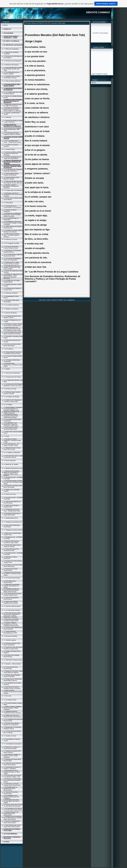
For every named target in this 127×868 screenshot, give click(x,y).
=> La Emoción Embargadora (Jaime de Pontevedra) (12, 259)
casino (93, 74)
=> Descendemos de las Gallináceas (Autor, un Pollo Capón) (12, 772)
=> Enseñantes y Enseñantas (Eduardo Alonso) (12, 251)
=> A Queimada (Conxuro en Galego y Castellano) (12, 768)
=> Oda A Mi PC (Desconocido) (13, 660)
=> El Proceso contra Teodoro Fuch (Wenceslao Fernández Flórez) (12, 780)
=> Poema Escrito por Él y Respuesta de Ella (11, 550)
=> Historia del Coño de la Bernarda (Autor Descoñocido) (13, 716)
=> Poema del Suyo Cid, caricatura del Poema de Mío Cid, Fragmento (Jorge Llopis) (12, 329)
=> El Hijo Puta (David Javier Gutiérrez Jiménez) (12, 546)
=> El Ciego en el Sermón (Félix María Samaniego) (13, 566)
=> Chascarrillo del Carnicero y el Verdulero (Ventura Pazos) (13, 353)
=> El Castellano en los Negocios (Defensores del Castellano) (11, 797)
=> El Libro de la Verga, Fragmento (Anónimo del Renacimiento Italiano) (11, 416)
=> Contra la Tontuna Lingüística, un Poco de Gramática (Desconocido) (11, 624)
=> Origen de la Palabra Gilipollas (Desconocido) (11, 602)
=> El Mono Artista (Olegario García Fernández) (12, 676)
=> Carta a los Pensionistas (12, 373)
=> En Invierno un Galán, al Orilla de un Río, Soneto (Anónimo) (12, 756)
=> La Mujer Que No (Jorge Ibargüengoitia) (12, 281)
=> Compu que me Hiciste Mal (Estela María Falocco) (12, 680)
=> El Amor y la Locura (10, 239)
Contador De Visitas (102, 74)
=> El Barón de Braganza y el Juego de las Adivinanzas (12, 158)
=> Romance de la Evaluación (12, 61)
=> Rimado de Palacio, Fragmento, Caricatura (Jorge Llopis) (12, 440)
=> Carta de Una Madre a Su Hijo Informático (12, 502)
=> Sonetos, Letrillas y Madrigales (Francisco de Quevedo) (11, 186)
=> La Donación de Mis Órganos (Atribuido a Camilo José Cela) (13, 385)
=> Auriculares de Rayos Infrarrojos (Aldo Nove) (11, 428)
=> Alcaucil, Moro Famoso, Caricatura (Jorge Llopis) (11, 542)
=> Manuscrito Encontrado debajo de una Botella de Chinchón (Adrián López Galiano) (11, 473)
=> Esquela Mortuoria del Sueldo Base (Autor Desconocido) (11, 813)
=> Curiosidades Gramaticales (12, 744)
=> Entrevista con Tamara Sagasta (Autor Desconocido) (12, 784)
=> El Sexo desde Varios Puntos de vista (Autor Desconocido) (13, 805)
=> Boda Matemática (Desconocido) (10, 582)
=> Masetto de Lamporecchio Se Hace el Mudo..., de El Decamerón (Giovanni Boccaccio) (13, 276)
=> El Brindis (7, 117)
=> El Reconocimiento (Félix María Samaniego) (12, 644)
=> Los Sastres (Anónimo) (11, 305)
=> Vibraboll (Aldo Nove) (11, 518)
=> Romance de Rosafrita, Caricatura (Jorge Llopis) (11, 620)
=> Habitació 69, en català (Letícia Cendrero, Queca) (11, 263)
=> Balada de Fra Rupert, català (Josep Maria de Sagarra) (13, 672)
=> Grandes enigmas (10, 640)
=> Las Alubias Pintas (10, 700)
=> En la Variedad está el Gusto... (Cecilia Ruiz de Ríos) (12, 141)
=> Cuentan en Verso (10, 736)
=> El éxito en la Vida (10, 389)
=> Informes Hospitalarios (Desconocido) (11, 598)
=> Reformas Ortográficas (11, 49)
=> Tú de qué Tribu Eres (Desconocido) (11, 668)
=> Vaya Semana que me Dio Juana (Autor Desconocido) (12, 826)
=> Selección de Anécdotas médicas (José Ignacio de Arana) (12, 586)
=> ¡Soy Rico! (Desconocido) (12, 606)
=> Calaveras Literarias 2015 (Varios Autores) (12, 752)
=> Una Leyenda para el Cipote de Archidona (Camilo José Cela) (13, 69)
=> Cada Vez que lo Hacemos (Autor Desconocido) (12, 764)
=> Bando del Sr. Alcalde (11, 464)
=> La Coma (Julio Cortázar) (12, 610)
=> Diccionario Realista (10, 636)
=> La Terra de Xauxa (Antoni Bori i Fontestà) (12, 732)
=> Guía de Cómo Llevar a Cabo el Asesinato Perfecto (13, 457)
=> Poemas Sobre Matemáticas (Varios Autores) (13, 628)
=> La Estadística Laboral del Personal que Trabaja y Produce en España (13, 223)
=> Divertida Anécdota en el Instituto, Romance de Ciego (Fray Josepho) (12, 267)
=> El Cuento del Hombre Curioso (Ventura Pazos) (11, 247)
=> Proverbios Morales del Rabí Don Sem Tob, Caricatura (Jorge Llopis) (13, 482)
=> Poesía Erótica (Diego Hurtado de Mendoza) (11, 174)
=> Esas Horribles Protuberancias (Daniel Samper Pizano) (13, 692)
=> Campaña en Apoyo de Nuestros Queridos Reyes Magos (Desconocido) (11, 590)
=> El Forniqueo (8, 349)
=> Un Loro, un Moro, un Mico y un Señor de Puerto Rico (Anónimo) (13, 153)
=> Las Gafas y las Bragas (11, 397)
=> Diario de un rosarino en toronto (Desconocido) (12, 748)
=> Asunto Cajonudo (10, 460)
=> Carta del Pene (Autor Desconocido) (11, 793)
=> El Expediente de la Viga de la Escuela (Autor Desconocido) (13, 809)
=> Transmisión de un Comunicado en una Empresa (12, 207)
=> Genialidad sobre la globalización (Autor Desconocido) (10, 789)
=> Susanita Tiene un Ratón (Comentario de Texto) (12, 77)
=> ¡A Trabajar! (8, 405)
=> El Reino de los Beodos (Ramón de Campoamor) (11, 724)
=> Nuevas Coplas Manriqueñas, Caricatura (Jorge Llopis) (13, 365)
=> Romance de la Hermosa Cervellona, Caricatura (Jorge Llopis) (12, 574)
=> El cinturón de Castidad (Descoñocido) (11, 656)
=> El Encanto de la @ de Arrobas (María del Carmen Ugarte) (12, 801)
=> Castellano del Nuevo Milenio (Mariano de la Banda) (13, 231)
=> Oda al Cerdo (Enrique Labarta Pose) (11, 506)
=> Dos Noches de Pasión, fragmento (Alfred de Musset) (12, 134)
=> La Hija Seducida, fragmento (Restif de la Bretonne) (13, 170)
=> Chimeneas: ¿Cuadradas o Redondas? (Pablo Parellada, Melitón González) (12, 215)
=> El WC (6, 436)
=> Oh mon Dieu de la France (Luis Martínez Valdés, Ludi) (12, 776)
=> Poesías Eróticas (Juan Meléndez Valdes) (11, 178)
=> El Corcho (7, 696)
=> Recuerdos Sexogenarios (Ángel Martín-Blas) (12, 514)
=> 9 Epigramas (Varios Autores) (13, 530)
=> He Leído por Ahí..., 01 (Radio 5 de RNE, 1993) (11, 445)
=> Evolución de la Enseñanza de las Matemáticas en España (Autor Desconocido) (13, 818)
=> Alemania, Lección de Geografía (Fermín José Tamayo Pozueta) (13, 195)
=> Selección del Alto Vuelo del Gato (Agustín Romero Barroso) (13, 182)
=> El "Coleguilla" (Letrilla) (11, 243)
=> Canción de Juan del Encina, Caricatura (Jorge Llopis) (13, 648)
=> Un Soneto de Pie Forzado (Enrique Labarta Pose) (12, 594)
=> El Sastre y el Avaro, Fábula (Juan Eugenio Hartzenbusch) (13, 325)
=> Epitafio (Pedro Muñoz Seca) (13, 468)
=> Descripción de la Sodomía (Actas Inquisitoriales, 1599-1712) (12, 129)
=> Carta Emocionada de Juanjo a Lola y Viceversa (13, 121)
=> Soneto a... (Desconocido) (12, 664)
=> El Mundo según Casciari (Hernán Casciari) (12, 393)
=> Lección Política (9, 149)
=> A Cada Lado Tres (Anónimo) (13, 190)
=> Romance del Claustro (11, 65)
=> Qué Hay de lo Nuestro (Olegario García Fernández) (12, 688)
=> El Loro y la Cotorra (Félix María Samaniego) (12, 345)
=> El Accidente (8, 203)
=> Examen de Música (10, 313)
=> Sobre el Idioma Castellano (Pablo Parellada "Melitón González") (12, 708)
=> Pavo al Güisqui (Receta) (12, 81)
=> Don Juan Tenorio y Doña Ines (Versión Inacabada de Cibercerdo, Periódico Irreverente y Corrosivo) (12, 615)
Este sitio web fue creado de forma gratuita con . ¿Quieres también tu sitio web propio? (63, 4)
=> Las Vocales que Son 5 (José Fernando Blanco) (13, 93)
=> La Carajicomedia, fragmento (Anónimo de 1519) (13, 255)
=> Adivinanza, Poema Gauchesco (10, 558)
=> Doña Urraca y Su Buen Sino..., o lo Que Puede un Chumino (12, 235)
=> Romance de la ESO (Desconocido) (11, 570)
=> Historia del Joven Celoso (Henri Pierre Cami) (12, 449)
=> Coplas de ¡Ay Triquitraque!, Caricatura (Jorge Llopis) (13, 401)
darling (93, 83)
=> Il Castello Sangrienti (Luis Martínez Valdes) (12, 317)
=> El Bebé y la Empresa (11, 309)
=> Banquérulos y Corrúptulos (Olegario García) (12, 728)
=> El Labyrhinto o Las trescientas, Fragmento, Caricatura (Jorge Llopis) (11, 424)
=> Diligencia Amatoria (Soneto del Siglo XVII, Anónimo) (13, 105)
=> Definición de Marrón (11, 293)
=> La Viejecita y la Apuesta (12, 453)
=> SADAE (7, 369)
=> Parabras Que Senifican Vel (13, 522)
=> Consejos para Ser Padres (12, 377)
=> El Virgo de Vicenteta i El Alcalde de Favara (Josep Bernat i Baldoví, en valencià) (12, 109)
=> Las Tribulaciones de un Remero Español (12, 73)
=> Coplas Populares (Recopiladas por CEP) (10, 632)
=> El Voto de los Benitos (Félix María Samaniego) (13, 486)
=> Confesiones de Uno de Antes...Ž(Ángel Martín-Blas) (12, 510)
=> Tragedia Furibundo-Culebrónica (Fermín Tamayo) (12, 712)
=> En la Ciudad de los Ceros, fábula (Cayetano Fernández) (12, 333)
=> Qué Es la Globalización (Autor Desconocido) (12, 822)
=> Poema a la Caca (10, 494)
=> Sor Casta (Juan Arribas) (12, 578)
